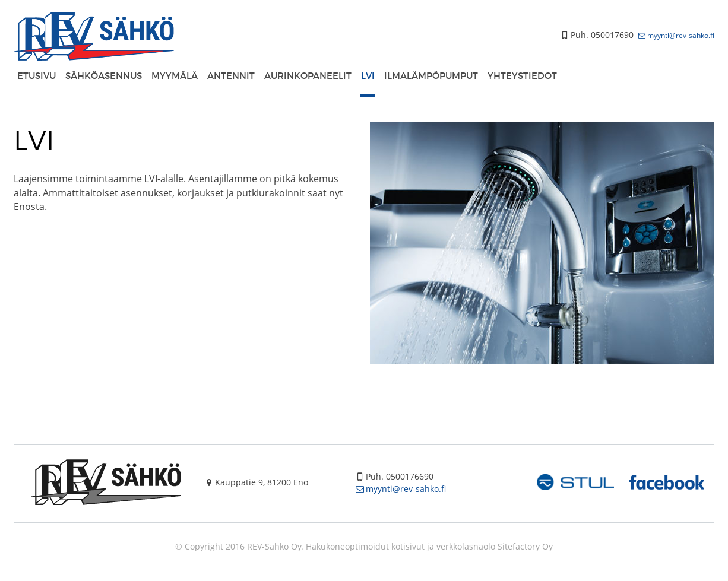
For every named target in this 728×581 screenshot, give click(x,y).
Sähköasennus (104, 75)
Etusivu (37, 75)
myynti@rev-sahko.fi (681, 35)
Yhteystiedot (522, 75)
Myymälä (175, 75)
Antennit (231, 75)
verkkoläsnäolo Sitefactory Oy (495, 546)
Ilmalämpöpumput (431, 75)
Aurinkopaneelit (308, 75)
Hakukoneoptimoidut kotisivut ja (370, 546)
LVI (368, 75)
